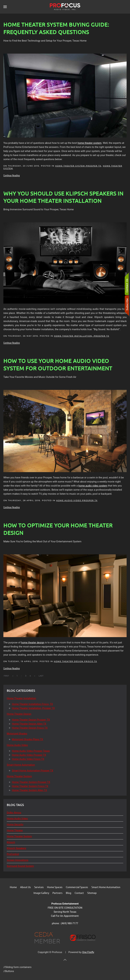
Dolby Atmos (14, 813)
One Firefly (88, 952)
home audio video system (93, 486)
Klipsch (11, 842)
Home (13, 887)
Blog (69, 893)
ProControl (13, 854)
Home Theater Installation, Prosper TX (82, 336)
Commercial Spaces (77, 887)
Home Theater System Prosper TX (78, 166)
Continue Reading (12, 175)
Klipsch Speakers (16, 848)
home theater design (33, 643)
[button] (5, 7)
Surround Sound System (20, 866)
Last (41, 676)
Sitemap (92, 893)
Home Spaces (55, 887)
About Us (25, 887)
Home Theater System (19, 836)
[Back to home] (65, 7)
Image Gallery (41, 893)
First (6, 676)
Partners (57, 893)
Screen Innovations (18, 860)
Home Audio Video (17, 819)
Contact (79, 893)
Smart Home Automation (106, 887)
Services (39, 887)
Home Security (15, 824)
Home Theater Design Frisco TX (75, 661)
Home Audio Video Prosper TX (77, 500)
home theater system (89, 143)
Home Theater (15, 830)
